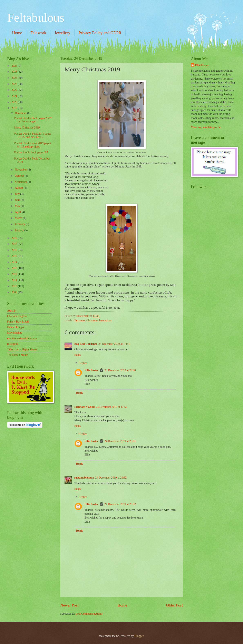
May (18, 206)
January (20, 230)
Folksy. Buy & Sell (18, 322)
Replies (83, 363)
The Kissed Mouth (18, 355)
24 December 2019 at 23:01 (120, 441)
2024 (15, 78)
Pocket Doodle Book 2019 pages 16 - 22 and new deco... (33, 135)
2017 (15, 244)
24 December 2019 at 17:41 (114, 344)
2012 (15, 274)
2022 (15, 90)
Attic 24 (12, 311)
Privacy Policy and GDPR (100, 33)
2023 (15, 84)
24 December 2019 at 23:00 (120, 370)
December (21, 113)
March (19, 218)
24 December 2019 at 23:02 (120, 504)
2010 (15, 286)
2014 (15, 262)
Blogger (139, 636)
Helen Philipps (16, 327)
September (21, 182)
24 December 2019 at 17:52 (111, 407)
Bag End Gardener (86, 344)
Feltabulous (36, 18)
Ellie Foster (91, 370)
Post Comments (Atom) (89, 614)
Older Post (174, 605)
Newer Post (69, 605)
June (18, 200)
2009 (15, 292)
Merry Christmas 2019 (27, 128)
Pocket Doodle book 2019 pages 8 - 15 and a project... (32, 145)
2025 (15, 72)
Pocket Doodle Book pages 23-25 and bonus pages (33, 120)
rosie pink (13, 344)
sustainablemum (84, 478)
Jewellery (62, 33)
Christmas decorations (99, 320)
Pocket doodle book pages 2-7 (31, 152)
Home (17, 33)
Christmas (79, 320)
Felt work (38, 33)
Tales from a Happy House (22, 349)
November (21, 170)
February (20, 224)
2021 (15, 96)
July (18, 194)
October (20, 176)
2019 (15, 108)
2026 (15, 66)
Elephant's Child (84, 407)
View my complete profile (206, 127)
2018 (15, 238)
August (19, 188)
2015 (15, 256)
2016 (15, 250)
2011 (15, 280)
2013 (15, 268)
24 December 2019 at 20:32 (111, 478)
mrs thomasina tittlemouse (22, 338)
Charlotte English (17, 316)
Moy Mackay (15, 333)
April (18, 212)
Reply (78, 355)
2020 (15, 102)
